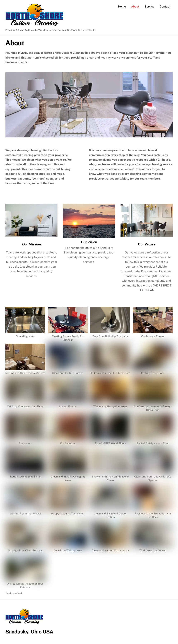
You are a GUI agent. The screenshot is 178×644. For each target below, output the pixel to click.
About (135, 7)
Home (122, 7)
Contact (165, 7)
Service (150, 7)
